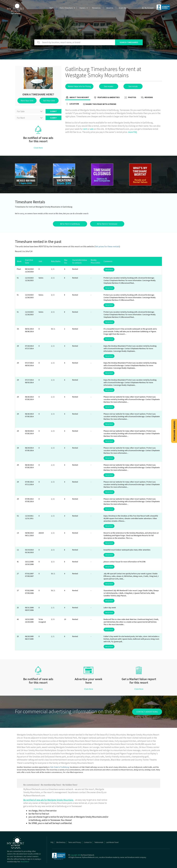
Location (72, 104)
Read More (25, 862)
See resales (109, 86)
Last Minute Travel (112, 842)
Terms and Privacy (75, 842)
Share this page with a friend (100, 104)
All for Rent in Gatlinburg (70, 224)
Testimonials (99, 842)
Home (52, 8)
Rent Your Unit (27, 101)
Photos (130, 98)
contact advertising (147, 712)
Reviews (147, 98)
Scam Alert (123, 8)
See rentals (133, 86)
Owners (83, 8)
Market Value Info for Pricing (79, 86)
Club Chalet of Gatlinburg (59, 767)
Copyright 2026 (75, 855)
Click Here (38, 148)
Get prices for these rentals (107, 246)
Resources (96, 8)
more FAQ (132, 132)
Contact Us (88, 842)
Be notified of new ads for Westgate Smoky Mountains (49, 800)
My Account (148, 8)
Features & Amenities (106, 98)
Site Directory (61, 842)
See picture (109, 269)
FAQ (52, 842)
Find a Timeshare (66, 8)
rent (85, 129)
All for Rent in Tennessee (107, 224)
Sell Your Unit (49, 101)
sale (92, 129)
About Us (110, 8)
